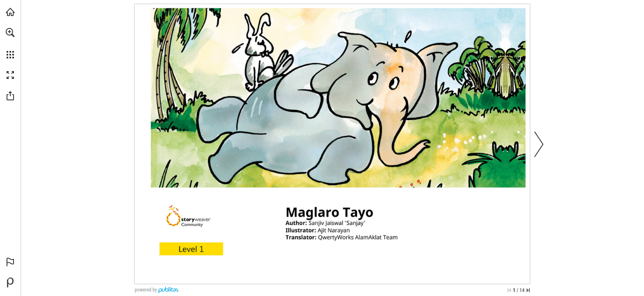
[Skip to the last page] (528, 290)
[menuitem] (10, 43)
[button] (10, 32)
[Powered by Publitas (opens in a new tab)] (10, 282)
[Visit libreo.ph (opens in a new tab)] (10, 12)
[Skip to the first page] (509, 290)
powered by (146, 290)
